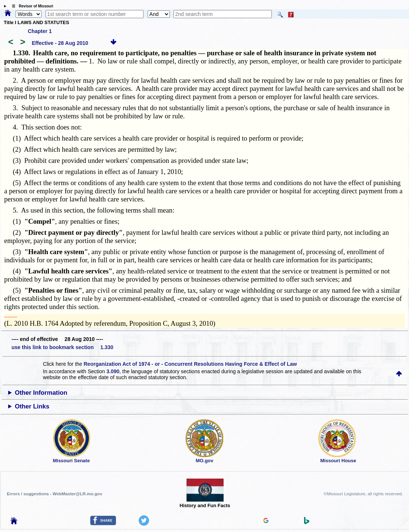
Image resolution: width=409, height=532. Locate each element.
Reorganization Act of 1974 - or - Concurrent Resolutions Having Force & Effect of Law (190, 364)
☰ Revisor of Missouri (31, 6)
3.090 (113, 371)
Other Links (32, 406)
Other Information (41, 393)
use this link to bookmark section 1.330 (62, 347)
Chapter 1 (40, 31)
